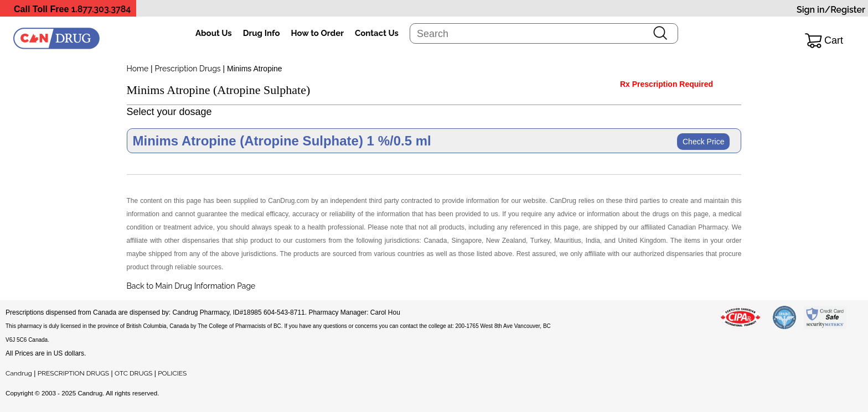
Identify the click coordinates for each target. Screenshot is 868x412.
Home (138, 69)
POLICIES (172, 373)
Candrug (19, 373)
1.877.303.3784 (101, 9)
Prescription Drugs (188, 69)
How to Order (317, 33)
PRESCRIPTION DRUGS (73, 373)
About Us (214, 33)
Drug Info (262, 33)
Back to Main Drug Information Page (191, 286)
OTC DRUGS (133, 373)
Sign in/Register (831, 10)
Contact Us (377, 33)
